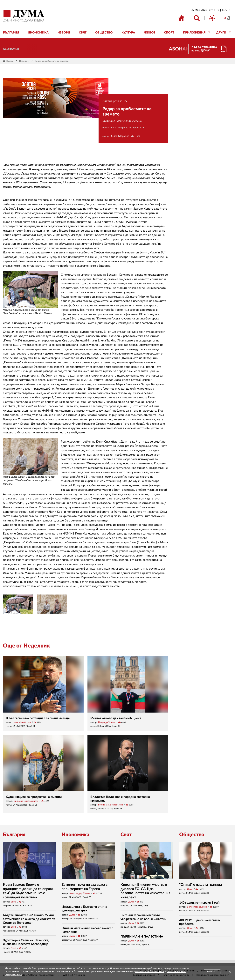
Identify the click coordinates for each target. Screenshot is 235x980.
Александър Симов (80, 893)
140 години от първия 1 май (199, 903)
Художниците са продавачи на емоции (34, 797)
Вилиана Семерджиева (26, 801)
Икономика (75, 835)
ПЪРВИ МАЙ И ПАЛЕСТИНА (142, 937)
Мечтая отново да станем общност (116, 718)
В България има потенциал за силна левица (38, 718)
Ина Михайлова (22, 722)
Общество (192, 835)
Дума (13, 902)
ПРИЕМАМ (212, 972)
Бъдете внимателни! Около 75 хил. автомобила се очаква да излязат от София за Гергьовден (29, 919)
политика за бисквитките (150, 972)
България (14, 835)
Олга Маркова (120, 136)
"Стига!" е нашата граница (200, 885)
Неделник (24, 61)
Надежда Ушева (107, 722)
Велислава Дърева (197, 907)
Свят (126, 835)
